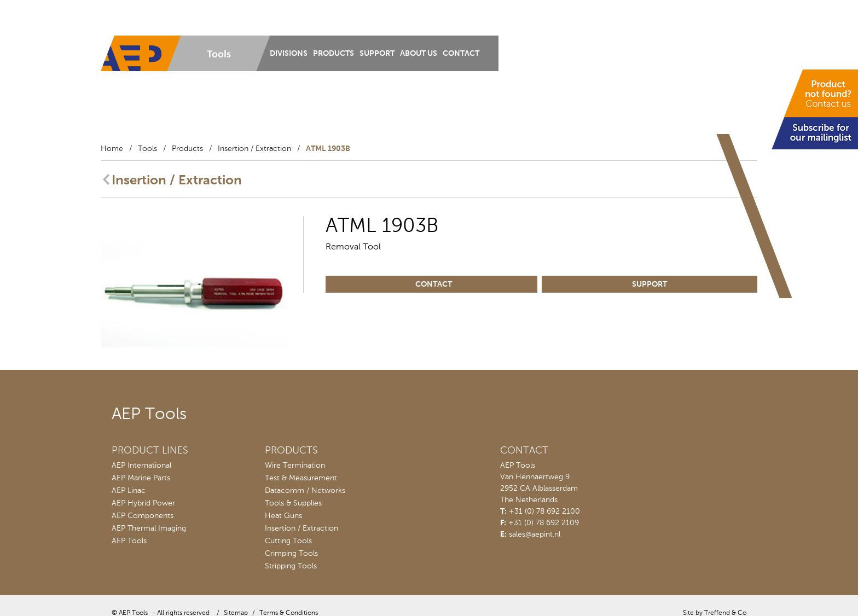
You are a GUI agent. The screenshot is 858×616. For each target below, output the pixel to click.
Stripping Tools (291, 566)
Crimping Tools (291, 554)
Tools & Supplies (293, 503)
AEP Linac (129, 491)
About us (419, 54)
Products (334, 54)
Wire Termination (295, 466)
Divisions (289, 54)
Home (112, 149)
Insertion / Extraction (254, 149)
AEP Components (143, 516)
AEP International (141, 466)
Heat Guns (283, 516)
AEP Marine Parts (141, 478)
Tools (147, 149)
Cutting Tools (288, 541)
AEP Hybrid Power (143, 503)
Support (377, 54)
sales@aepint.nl (535, 534)
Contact (461, 54)
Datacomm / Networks (305, 491)
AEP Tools (129, 541)
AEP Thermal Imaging (149, 528)
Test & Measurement (301, 478)
